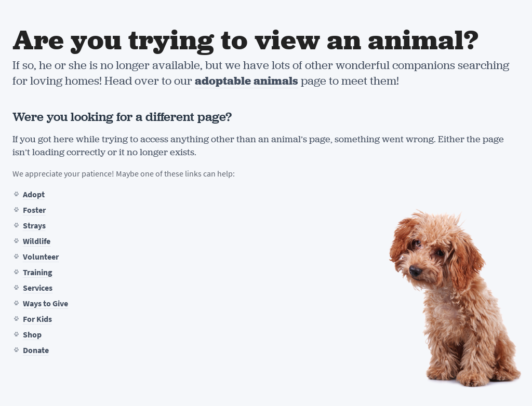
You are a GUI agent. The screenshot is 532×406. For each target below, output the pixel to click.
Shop (32, 335)
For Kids (37, 319)
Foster (34, 210)
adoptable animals (247, 81)
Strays (34, 226)
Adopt (34, 194)
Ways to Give (45, 303)
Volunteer (41, 257)
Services (38, 288)
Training (38, 272)
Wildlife (37, 241)
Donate (36, 350)
